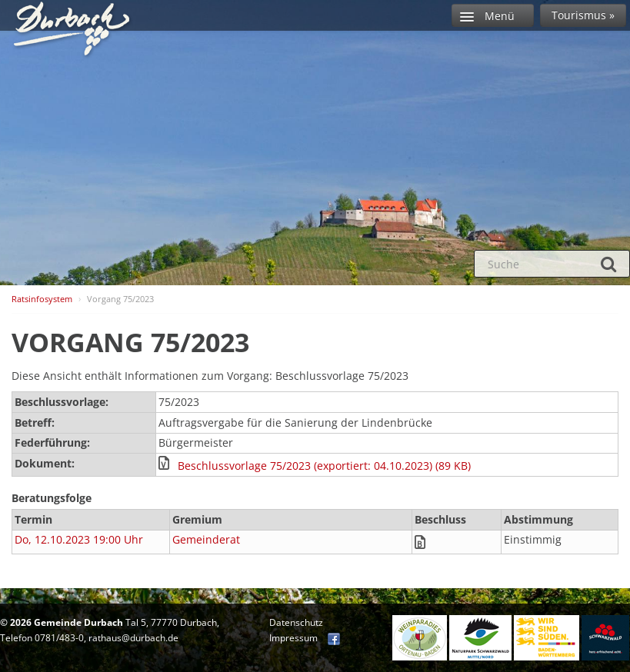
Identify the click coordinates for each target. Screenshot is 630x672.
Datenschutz (296, 622)
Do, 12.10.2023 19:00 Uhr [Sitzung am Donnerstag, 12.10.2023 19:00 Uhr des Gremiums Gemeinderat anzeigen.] (79, 539)
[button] (387, 466)
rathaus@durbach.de (133, 638)
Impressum (293, 638)
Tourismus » (583, 15)
